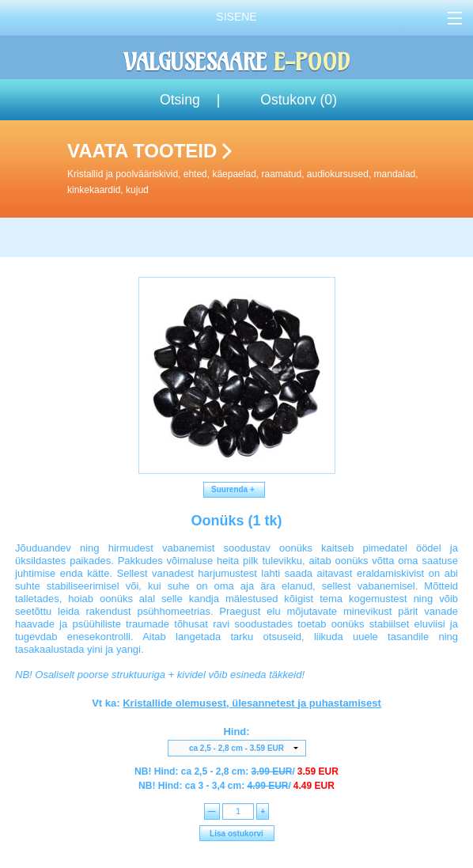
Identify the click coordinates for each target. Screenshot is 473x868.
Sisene (236, 17)
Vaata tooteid (267, 169)
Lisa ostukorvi (236, 834)
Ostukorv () (299, 100)
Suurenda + (235, 489)
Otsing (180, 100)
